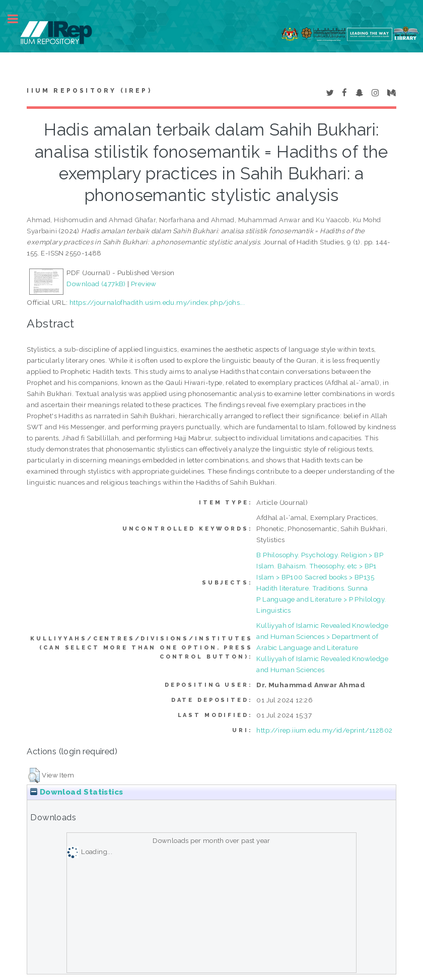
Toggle (18, 19)
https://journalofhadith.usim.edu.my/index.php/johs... (157, 302)
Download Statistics (77, 792)
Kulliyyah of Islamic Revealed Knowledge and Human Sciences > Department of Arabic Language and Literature (322, 636)
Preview (144, 284)
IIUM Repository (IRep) (89, 91)
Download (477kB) (96, 284)
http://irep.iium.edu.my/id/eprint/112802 (324, 730)
